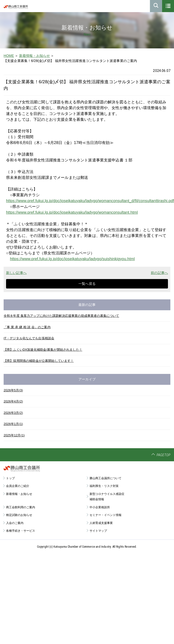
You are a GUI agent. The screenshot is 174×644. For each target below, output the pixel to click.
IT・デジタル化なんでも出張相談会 (29, 338)
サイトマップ (98, 531)
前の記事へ (159, 273)
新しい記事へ (16, 273)
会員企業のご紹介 (18, 486)
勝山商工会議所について (106, 478)
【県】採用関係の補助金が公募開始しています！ (39, 361)
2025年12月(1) (14, 435)
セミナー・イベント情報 (106, 515)
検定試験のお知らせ (19, 515)
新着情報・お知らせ (34, 56)
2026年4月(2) (13, 401)
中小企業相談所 (100, 507)
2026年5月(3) (13, 390)
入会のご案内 (15, 523)
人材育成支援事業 (101, 523)
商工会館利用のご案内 (21, 507)
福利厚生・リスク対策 (104, 486)
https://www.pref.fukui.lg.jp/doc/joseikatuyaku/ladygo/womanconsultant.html (72, 212)
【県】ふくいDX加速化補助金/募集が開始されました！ (43, 350)
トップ (10, 478)
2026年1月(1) (13, 424)
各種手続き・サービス (21, 531)
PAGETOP (163, 455)
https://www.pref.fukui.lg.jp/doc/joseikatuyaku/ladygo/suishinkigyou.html (72, 259)
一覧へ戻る (87, 284)
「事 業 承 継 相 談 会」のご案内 (27, 327)
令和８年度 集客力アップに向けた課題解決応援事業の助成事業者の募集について (61, 316)
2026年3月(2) (13, 413)
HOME (9, 56)
